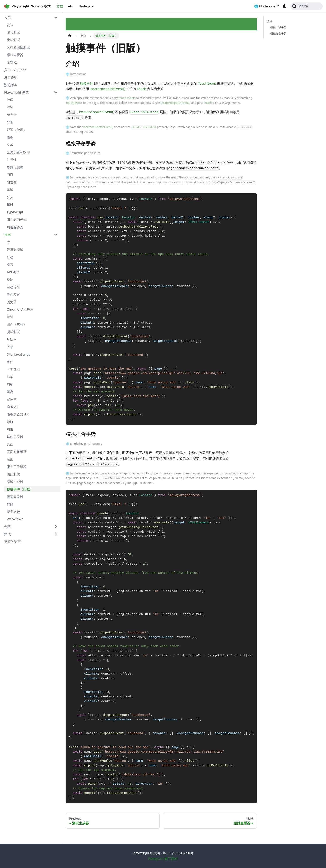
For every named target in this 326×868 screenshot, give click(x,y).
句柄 (10, 384)
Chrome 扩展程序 (20, 309)
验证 (10, 279)
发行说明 (11, 77)
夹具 (10, 145)
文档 (60, 6)
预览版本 (11, 85)
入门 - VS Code (15, 70)
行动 (10, 257)
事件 (10, 362)
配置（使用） (17, 130)
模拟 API (13, 407)
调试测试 (13, 332)
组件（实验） (17, 324)
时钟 (10, 317)
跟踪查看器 (15, 55)
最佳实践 (13, 294)
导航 (10, 422)
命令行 (12, 115)
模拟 (10, 137)
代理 (10, 100)
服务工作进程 (17, 467)
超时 (10, 205)
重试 (10, 190)
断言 (10, 265)
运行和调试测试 (18, 47)
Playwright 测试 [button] (16, 92)
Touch (141, 89)
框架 (10, 377)
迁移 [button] (7, 527)
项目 (10, 175)
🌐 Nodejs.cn (267, 6)
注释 (10, 107)
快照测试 (13, 474)
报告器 (12, 182)
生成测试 (13, 40)
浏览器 (12, 302)
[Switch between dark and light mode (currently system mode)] (285, 6)
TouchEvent (207, 83)
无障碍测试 (15, 250)
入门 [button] (7, 17)
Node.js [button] (84, 6)
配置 (10, 122)
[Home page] (70, 36)
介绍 (270, 21)
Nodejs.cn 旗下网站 (163, 859)
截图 (10, 459)
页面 (10, 444)
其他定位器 (15, 437)
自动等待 (13, 287)
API (71, 6)
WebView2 (15, 519)
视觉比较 (13, 512)
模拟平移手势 (278, 27)
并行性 (12, 160)
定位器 (12, 399)
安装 (10, 25)
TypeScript (15, 212)
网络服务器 (15, 227)
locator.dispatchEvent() (107, 89)
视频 (10, 504)
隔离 (10, 392)
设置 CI (12, 62)
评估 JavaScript (18, 354)
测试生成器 (15, 482)
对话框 (12, 339)
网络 (10, 429)
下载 (10, 347)
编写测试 (13, 32)
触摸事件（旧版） (20, 489)
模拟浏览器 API (18, 414)
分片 (10, 197)
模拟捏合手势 (278, 33)
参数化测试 (15, 167)
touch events (127, 98)
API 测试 (13, 272)
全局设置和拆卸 (18, 152)
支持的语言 (12, 542)
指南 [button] (7, 235)
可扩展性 (13, 369)
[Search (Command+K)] (307, 6)
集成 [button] (7, 534)
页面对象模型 (17, 452)
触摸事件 (86, 83)
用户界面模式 (17, 220)
